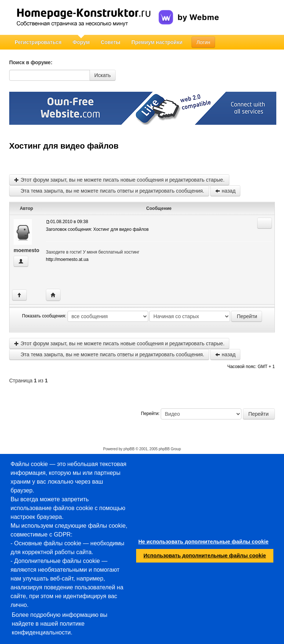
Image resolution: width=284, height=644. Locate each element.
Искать (103, 75)
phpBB (129, 449)
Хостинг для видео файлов (64, 146)
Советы (111, 42)
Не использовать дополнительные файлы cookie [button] (203, 542)
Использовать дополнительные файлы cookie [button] (205, 556)
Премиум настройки (157, 42)
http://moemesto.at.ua (67, 259)
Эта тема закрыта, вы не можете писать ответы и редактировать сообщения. (109, 191)
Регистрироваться (38, 42)
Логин (203, 42)
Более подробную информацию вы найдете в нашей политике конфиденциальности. (60, 624)
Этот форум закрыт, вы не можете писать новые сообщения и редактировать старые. (119, 180)
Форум (81, 42)
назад (225, 191)
